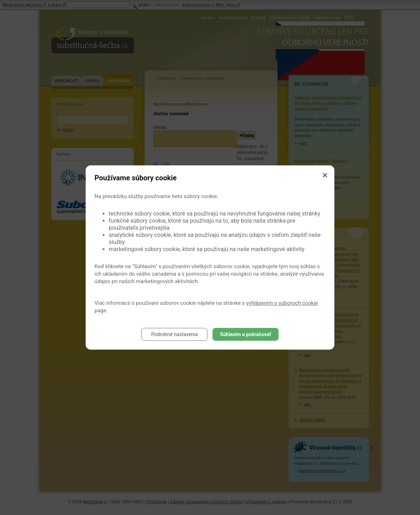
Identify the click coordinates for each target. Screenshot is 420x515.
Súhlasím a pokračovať (245, 334)
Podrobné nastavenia (174, 334)
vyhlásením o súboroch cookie (282, 303)
